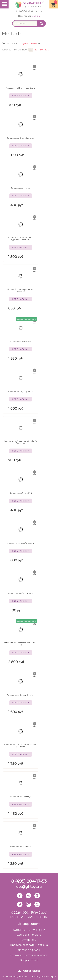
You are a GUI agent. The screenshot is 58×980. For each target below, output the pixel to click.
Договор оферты (29, 950)
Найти (43, 23)
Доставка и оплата (29, 935)
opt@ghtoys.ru (29, 887)
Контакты (19, 930)
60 (41, 50)
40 (36, 50)
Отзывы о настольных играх (29, 955)
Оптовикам (29, 940)
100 (47, 50)
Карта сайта (31, 971)
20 (31, 50)
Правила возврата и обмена (29, 945)
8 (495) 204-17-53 (29, 11)
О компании (37, 930)
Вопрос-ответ (29, 960)
